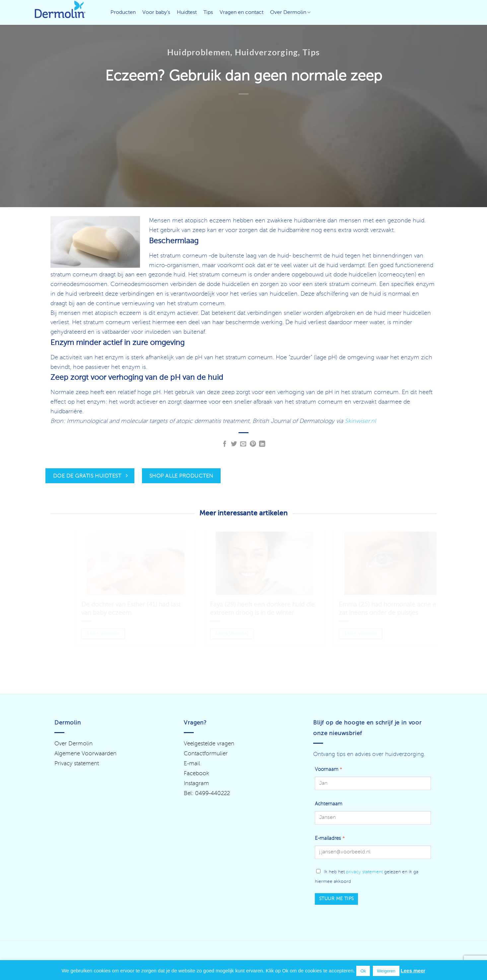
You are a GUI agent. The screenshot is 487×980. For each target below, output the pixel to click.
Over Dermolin (290, 12)
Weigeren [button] (386, 971)
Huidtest (187, 13)
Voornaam (328, 770)
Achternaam (329, 804)
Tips (208, 13)
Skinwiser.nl (360, 421)
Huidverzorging (267, 52)
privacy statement (364, 872)
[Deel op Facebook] (225, 444)
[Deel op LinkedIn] (262, 444)
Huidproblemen (199, 52)
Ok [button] (363, 971)
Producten (123, 13)
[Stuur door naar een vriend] (243, 444)
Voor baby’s (156, 13)
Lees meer (413, 971)
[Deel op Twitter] (234, 444)
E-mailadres (330, 838)
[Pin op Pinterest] (253, 444)
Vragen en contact (242, 13)
